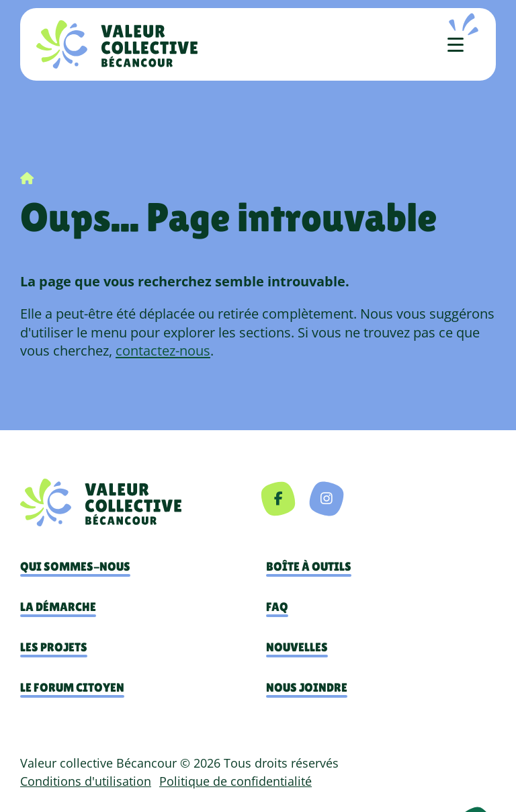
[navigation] (139, 502)
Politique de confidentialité (235, 781)
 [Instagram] (327, 498)
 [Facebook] (278, 498)
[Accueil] (117, 44)
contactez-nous (163, 350)
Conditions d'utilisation (86, 781)
